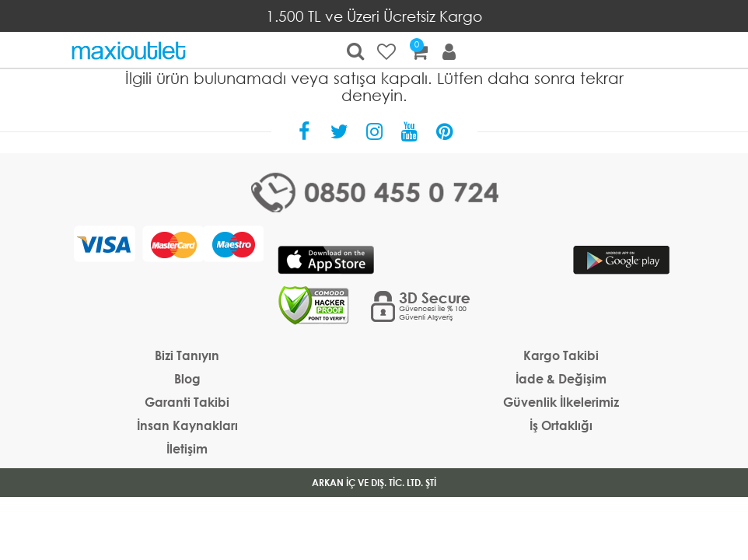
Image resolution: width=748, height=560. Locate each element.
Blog (187, 378)
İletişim (187, 448)
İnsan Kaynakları (187, 425)
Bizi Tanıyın (187, 355)
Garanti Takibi (187, 402)
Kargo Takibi (561, 355)
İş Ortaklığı (561, 425)
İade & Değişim (561, 378)
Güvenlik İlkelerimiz (561, 402)
